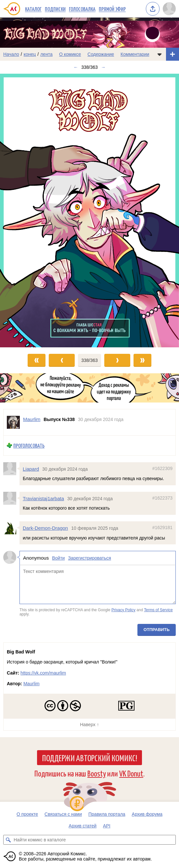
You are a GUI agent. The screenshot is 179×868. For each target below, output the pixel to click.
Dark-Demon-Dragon (45, 528)
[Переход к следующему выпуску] (89, 211)
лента (46, 54)
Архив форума (147, 814)
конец (30, 54)
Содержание (101, 54)
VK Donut (131, 773)
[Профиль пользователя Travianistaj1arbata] (11, 498)
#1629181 (162, 527)
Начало (11, 54)
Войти (58, 558)
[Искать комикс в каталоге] (8, 840)
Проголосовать (29, 446)
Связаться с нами (63, 814)
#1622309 (162, 468)
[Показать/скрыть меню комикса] (160, 54)
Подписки (55, 9)
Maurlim (32, 684)
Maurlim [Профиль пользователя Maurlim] (32, 419)
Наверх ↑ (89, 725)
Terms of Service (158, 610)
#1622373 (162, 498)
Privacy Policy (123, 610)
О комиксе (70, 54)
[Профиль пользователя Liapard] (11, 469)
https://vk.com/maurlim (43, 673)
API (107, 826)
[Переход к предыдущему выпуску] (22, 211)
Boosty (97, 773)
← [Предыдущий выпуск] (76, 67)
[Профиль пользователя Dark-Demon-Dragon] (11, 528)
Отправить (157, 630)
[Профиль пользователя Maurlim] (13, 422)
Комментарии (135, 54)
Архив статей (83, 826)
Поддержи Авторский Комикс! (89, 758)
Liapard (31, 469)
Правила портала (107, 814)
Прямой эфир (112, 9)
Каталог (33, 9)
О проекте (27, 814)
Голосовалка (82, 9)
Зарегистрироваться (89, 558)
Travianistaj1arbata (43, 498)
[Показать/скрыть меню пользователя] (169, 9)
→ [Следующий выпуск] (103, 67)
